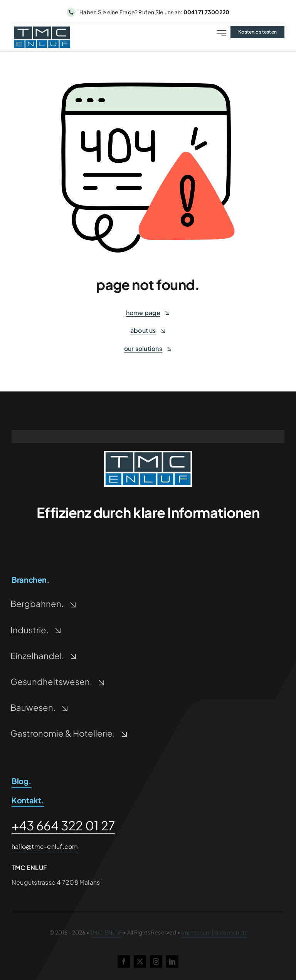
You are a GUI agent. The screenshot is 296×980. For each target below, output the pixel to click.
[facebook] (124, 961)
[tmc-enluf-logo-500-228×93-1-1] (148, 454)
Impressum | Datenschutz (214, 932)
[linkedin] (172, 961)
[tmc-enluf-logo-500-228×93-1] (42, 28)
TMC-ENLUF (106, 932)
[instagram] (156, 961)
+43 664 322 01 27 (63, 825)
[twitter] (140, 961)
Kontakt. (28, 800)
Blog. (22, 781)
